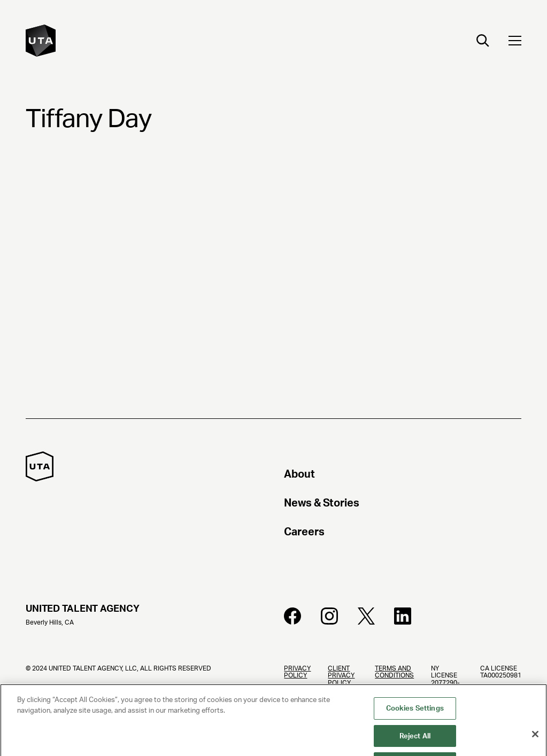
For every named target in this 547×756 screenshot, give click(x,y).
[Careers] (403, 533)
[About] (403, 476)
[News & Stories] (403, 504)
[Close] (535, 739)
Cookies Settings (415, 713)
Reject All (415, 741)
